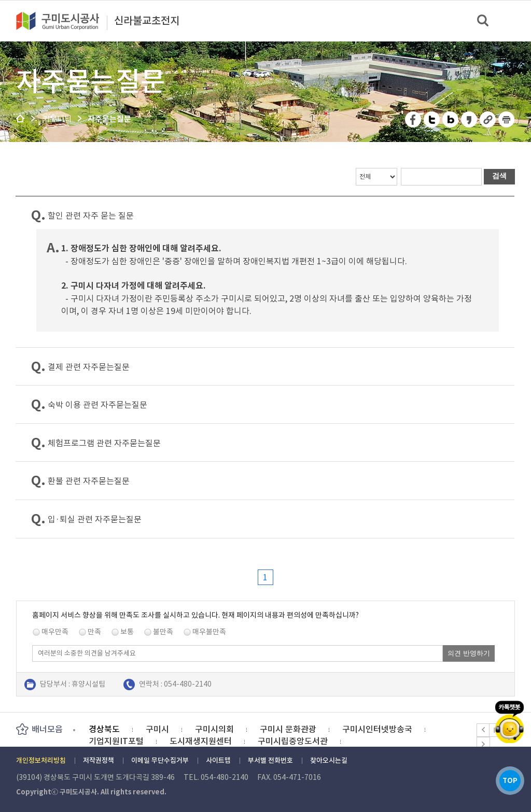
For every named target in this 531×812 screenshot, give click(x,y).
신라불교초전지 (147, 21)
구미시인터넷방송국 (377, 729)
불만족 (163, 632)
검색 (484, 21)
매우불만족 (209, 632)
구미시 (157, 729)
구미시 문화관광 (288, 729)
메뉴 (516, 20)
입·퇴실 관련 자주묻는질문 (95, 519)
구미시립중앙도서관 (293, 741)
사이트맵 (218, 760)
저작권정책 (99, 760)
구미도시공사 (64, 21)
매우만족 (55, 632)
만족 (94, 632)
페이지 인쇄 (507, 119)
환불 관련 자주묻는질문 (89, 481)
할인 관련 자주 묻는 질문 (91, 216)
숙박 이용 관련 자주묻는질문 (97, 405)
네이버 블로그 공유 (451, 119)
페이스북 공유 (414, 119)
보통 (127, 632)
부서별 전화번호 (270, 760)
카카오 (510, 721)
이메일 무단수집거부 (160, 760)
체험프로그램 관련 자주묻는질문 (104, 443)
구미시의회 (214, 729)
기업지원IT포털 (116, 741)
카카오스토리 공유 (470, 119)
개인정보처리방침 (41, 760)
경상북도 (104, 729)
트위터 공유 (432, 119)
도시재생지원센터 (201, 741)
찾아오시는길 (329, 760)
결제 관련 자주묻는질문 (89, 367)
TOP (509, 780)
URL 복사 (488, 119)
